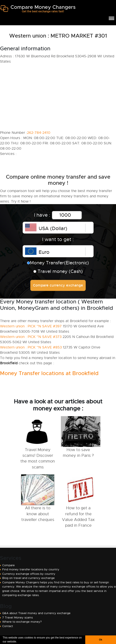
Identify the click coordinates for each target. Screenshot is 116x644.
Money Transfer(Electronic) (58, 263)
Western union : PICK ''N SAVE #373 (31, 337)
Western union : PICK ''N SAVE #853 (31, 347)
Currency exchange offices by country (29, 574)
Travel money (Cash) (58, 271)
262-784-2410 (39, 133)
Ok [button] (101, 640)
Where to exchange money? (22, 622)
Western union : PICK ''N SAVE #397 (31, 326)
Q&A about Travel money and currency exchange (36, 613)
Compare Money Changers (38, 11)
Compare (8, 565)
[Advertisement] (58, 97)
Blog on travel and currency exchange (28, 578)
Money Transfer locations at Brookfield (49, 373)
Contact (8, 626)
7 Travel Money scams (17, 618)
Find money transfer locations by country (31, 569)
